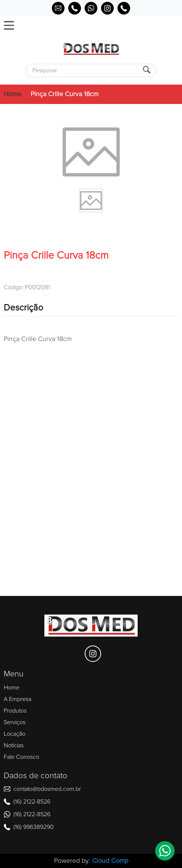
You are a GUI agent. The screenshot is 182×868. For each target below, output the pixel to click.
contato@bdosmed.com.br (47, 789)
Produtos (15, 711)
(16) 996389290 (34, 827)
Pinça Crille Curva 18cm (65, 94)
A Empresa (18, 699)
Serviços (15, 722)
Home (12, 94)
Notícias (14, 745)
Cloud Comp (110, 861)
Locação (15, 734)
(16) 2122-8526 (32, 802)
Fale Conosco (21, 757)
